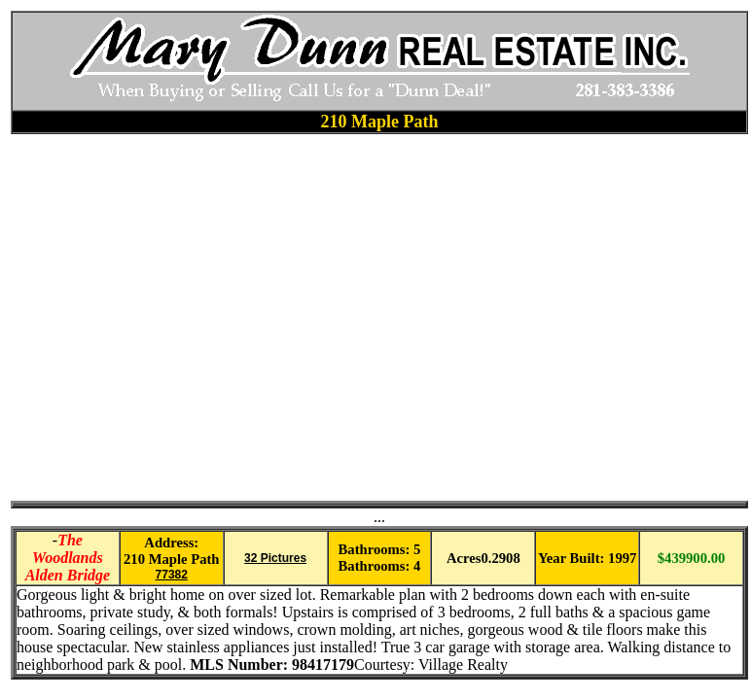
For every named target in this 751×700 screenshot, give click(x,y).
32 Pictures (275, 558)
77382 (172, 575)
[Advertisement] (183, 317)
